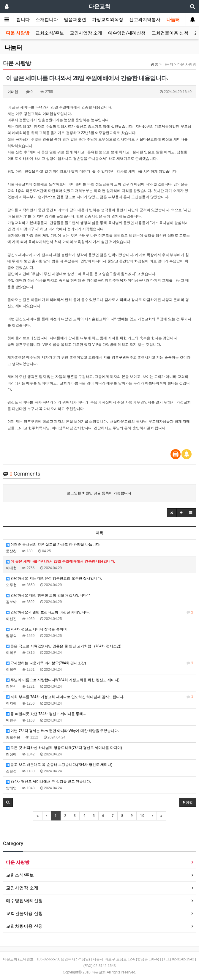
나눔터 (173, 20)
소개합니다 (47, 20)
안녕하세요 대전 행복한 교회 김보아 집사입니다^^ (48, 595)
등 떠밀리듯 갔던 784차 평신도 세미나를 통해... (46, 714)
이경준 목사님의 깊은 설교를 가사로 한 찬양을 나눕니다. (53, 545)
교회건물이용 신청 (170, 33)
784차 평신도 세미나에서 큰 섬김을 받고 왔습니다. (49, 782)
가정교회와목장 (108, 20)
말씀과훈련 (75, 20)
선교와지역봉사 (145, 20)
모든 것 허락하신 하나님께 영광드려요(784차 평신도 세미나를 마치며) (64, 748)
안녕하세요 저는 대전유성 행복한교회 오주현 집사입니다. (54, 578)
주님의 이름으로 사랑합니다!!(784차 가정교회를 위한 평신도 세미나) (63, 680)
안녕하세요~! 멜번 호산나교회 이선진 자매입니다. (99, 612)
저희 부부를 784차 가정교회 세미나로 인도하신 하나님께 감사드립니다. (99, 697)
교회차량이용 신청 (24, 926)
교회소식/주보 (50, 33)
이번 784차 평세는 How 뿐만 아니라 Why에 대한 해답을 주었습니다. (63, 731)
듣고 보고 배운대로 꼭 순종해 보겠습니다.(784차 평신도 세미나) (59, 765)
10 (142, 816)
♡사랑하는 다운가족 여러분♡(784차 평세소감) (99, 663)
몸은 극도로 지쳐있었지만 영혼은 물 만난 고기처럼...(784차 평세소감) (64, 646)
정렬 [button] (188, 802)
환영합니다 (19, 20)
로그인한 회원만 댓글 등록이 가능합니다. (100, 493)
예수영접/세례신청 (127, 33)
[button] (172, 513)
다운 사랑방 (18, 33)
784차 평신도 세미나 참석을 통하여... (38, 629)
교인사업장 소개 (86, 33)
